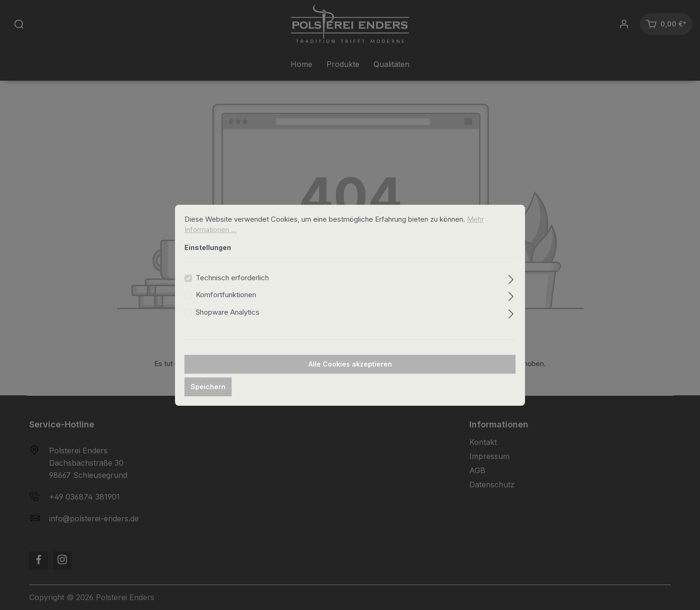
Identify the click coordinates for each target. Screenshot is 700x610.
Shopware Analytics (228, 323)
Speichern (208, 398)
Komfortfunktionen (226, 306)
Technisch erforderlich (232, 288)
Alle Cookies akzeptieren (350, 375)
